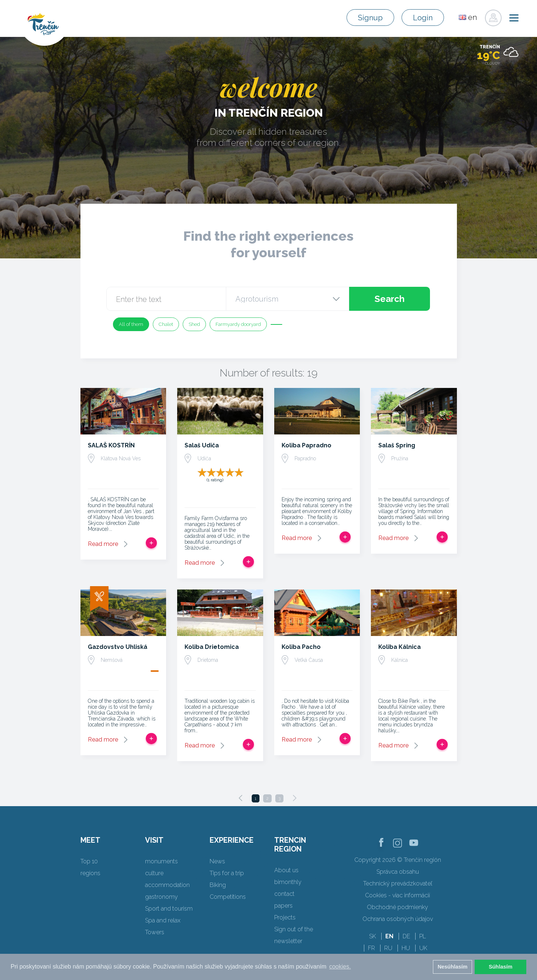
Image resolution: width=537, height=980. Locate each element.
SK (373, 936)
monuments (161, 861)
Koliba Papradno (307, 445)
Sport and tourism (169, 909)
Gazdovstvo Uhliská (118, 647)
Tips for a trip (227, 873)
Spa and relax (163, 920)
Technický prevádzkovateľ (398, 883)
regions (90, 873)
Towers (155, 932)
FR (371, 948)
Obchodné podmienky (397, 907)
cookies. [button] (340, 967)
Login (423, 18)
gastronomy (161, 897)
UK (423, 948)
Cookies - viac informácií (397, 895)
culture (154, 873)
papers (283, 906)
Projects (285, 917)
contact (284, 894)
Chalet (166, 324)
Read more (103, 544)
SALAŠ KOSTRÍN (111, 445)
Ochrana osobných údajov (398, 919)
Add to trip (151, 543)
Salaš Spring (397, 445)
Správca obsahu (398, 872)
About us (286, 870)
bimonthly (288, 882)
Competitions (228, 897)
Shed (194, 324)
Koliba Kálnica (400, 647)
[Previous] (241, 798)
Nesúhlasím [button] (453, 967)
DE (406, 936)
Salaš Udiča (202, 445)
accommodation (167, 885)
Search (390, 299)
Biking (218, 885)
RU (388, 948)
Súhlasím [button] (500, 967)
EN (389, 936)
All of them (131, 324)
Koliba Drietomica (212, 647)
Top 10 (89, 861)
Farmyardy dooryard (238, 324)
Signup (370, 18)
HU (406, 948)
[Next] (295, 798)
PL (423, 936)
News (217, 861)
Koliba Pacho (301, 647)
